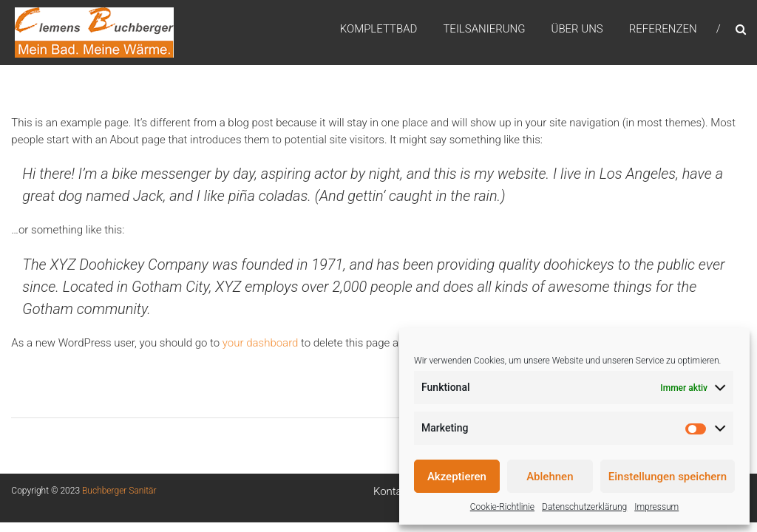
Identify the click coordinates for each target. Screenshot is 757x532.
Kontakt (392, 491)
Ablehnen (550, 477)
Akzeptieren (457, 477)
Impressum (656, 507)
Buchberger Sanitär (119, 491)
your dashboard (261, 343)
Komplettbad (379, 29)
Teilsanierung (484, 29)
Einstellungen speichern (668, 477)
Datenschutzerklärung (584, 507)
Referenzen (663, 29)
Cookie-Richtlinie (502, 507)
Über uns (577, 29)
